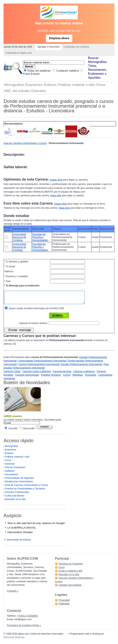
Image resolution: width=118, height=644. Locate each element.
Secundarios (12, 477)
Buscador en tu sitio (15, 502)
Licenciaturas (105, 378)
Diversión (39, 91)
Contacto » (13, 594)
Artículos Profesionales (17, 495)
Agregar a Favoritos (48, 47)
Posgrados (91, 378)
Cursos (67, 378)
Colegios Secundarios (70, 588)
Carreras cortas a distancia (37, 374)
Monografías (14, 85)
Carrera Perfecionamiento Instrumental (39, 367)
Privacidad (64, 603)
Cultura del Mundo (15, 499)
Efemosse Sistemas (14, 640)
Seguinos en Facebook (71, 567)
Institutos (10, 474)
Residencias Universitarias (19, 484)
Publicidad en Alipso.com (19, 53)
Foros (101, 85)
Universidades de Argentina (20, 481)
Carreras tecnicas (62, 374)
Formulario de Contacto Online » (24, 628)
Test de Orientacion (15, 470)
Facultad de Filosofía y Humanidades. (40, 237)
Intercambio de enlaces (19, 543)
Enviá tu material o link (70, 574)
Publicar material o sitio (76, 85)
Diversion (10, 467)
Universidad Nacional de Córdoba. (19, 237)
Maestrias (78, 378)
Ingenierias (9, 381)
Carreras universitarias (27, 378)
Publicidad (64, 607)
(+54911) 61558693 (27, 619)
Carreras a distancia (84, 374)
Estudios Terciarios (51, 378)
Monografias (12, 449)
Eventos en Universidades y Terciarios (25, 492)
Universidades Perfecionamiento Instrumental (42, 364)
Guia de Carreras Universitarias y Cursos (25, 143)
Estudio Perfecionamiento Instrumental (81, 367)
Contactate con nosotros (76, 47)
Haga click (56, 180)
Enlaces (50, 85)
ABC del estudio (17, 91)
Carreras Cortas (12, 374)
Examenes (34, 85)
